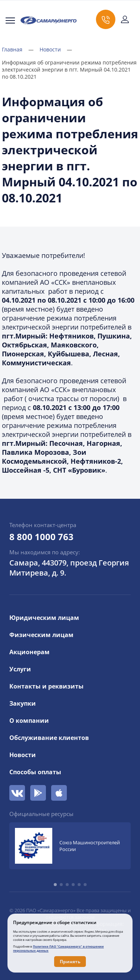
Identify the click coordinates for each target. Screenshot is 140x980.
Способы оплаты (35, 772)
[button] (55, 885)
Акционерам (29, 652)
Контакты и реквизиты (46, 686)
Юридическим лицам (44, 618)
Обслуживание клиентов (49, 738)
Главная (18, 49)
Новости (56, 49)
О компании (29, 721)
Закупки (23, 703)
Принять (70, 962)
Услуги (20, 669)
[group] (70, 846)
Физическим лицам (41, 635)
